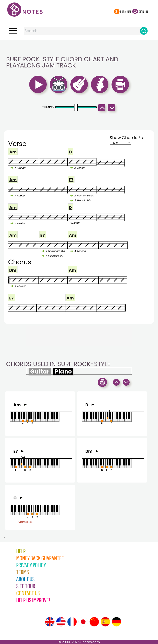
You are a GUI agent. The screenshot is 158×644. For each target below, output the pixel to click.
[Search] (144, 31)
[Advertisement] (79, 48)
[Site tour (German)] (116, 622)
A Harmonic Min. (84, 196)
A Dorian (79, 168)
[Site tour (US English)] (61, 622)
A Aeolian (20, 168)
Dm (13, 270)
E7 (71, 180)
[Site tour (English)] (50, 622)
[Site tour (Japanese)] (83, 622)
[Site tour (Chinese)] (94, 622)
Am (13, 152)
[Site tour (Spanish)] (105, 622)
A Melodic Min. (83, 200)
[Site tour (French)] (72, 622)
